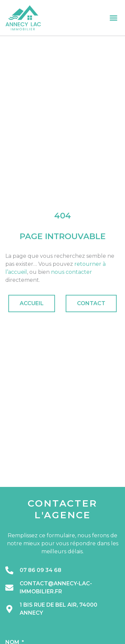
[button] (114, 18)
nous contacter (71, 272)
